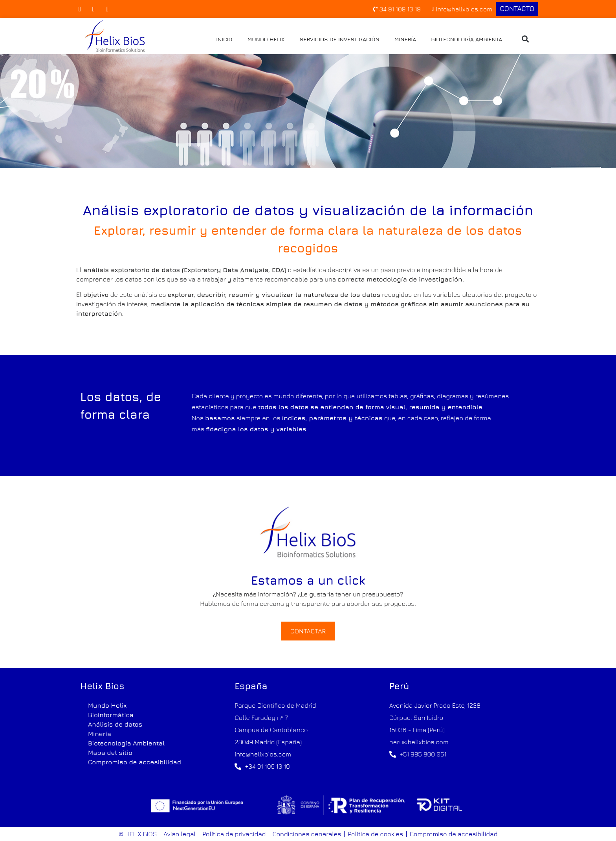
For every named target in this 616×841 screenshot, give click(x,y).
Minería (405, 39)
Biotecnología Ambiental (468, 39)
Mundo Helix (266, 39)
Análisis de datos (115, 724)
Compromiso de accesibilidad (135, 762)
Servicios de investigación (340, 39)
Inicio (224, 39)
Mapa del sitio (110, 753)
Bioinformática (111, 715)
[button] (525, 39)
